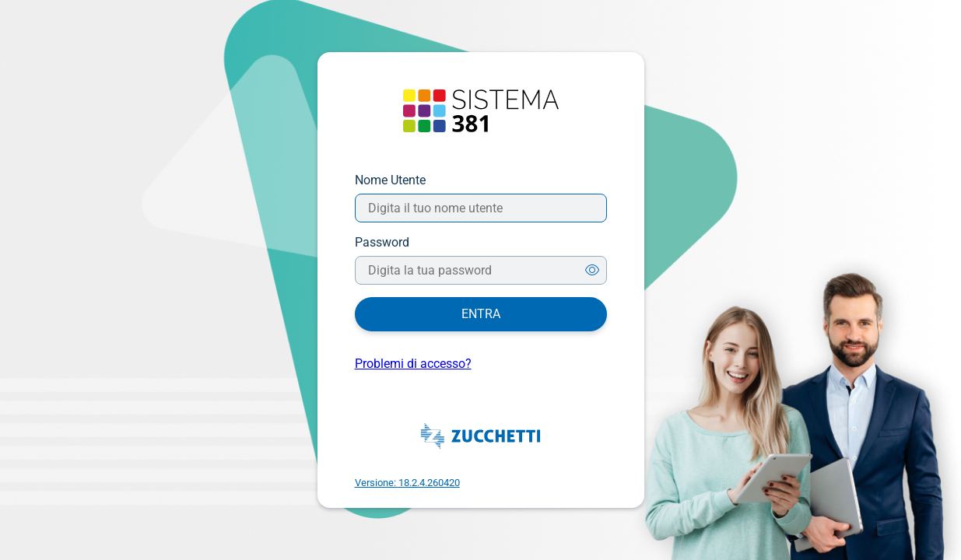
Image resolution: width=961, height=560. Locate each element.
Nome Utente (390, 180)
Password (382, 242)
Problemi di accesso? (413, 364)
